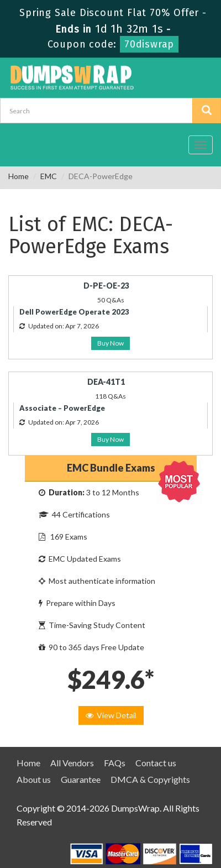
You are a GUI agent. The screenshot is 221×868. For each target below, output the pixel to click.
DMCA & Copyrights (150, 779)
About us (34, 779)
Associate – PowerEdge (62, 408)
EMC (49, 176)
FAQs (115, 763)
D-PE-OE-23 (106, 286)
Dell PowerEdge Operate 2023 (74, 312)
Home (19, 176)
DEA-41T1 (106, 382)
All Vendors (72, 763)
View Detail (111, 715)
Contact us (156, 763)
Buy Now (110, 343)
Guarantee (81, 779)
